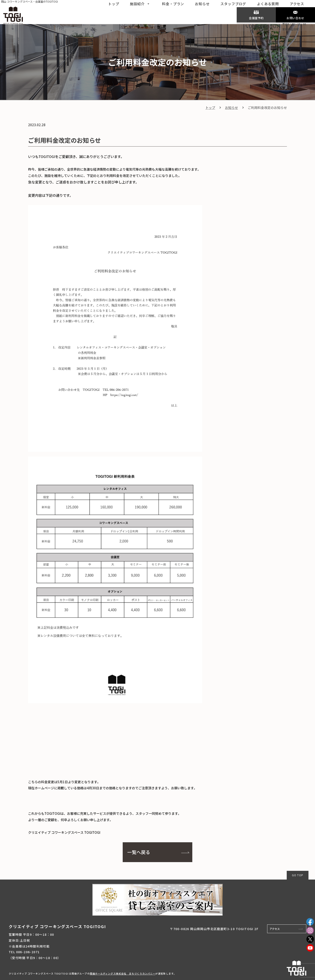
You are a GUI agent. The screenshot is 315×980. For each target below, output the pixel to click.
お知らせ (231, 108)
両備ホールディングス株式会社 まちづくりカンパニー (123, 973)
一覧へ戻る (139, 852)
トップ (210, 108)
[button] (148, 3)
